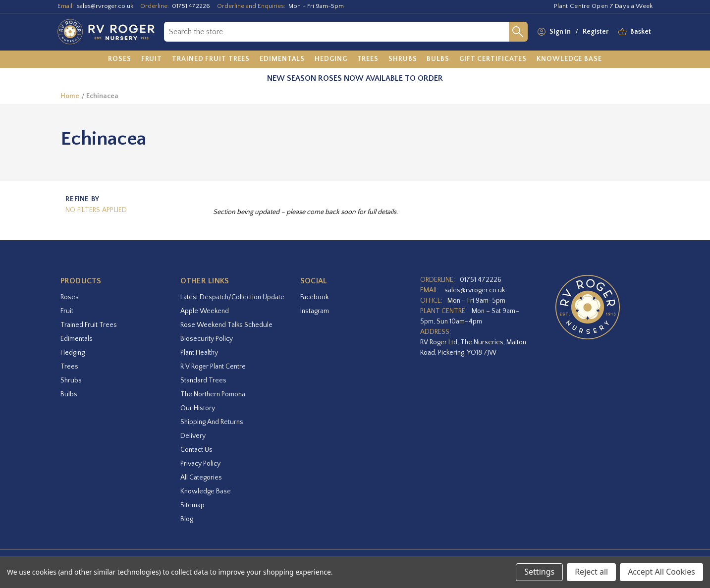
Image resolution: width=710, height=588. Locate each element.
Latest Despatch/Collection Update (232, 297)
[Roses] (120, 59)
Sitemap (192, 505)
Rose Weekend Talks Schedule (226, 325)
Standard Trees (203, 380)
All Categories (201, 478)
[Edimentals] (282, 59)
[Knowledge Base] (569, 59)
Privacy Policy (200, 464)
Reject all (591, 572)
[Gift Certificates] (493, 59)
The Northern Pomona (213, 394)
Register (596, 32)
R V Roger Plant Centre (213, 367)
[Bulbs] (438, 59)
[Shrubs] (403, 59)
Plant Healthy (199, 353)
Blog (187, 519)
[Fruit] (152, 59)
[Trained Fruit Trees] (211, 59)
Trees (69, 367)
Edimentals (77, 339)
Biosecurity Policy (207, 339)
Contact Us (196, 450)
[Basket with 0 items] (641, 32)
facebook (314, 297)
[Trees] (368, 59)
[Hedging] (331, 59)
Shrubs (71, 380)
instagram (315, 311)
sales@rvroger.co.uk (105, 6)
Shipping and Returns (212, 422)
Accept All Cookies (661, 572)
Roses (70, 297)
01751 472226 (191, 6)
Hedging (73, 353)
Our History (198, 408)
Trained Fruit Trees (89, 325)
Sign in (560, 32)
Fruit (67, 311)
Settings (539, 572)
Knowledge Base (206, 491)
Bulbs (69, 394)
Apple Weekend (205, 311)
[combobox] (336, 32)
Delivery (193, 436)
